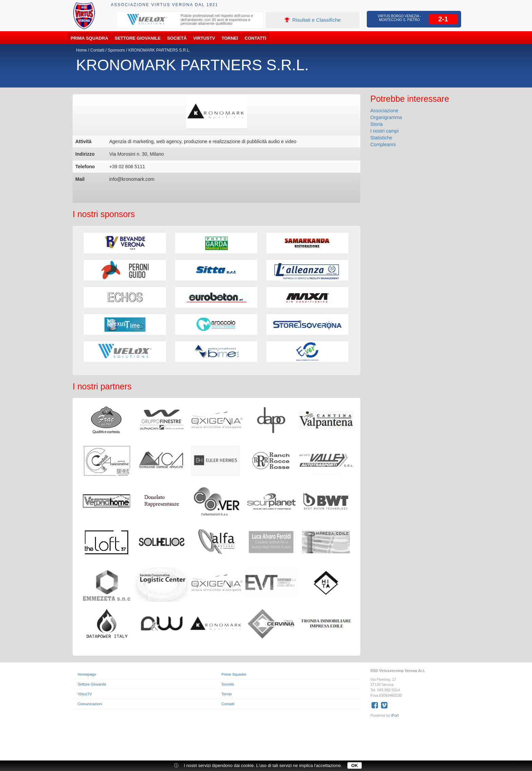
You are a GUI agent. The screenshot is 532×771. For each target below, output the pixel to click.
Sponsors (116, 50)
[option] (190, 21)
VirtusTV (204, 38)
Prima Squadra (89, 38)
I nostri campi (385, 131)
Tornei (230, 38)
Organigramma (386, 117)
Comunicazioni (90, 704)
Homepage (87, 674)
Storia (377, 124)
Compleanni (383, 144)
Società (177, 38)
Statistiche (382, 138)
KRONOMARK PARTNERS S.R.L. (159, 50)
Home (81, 50)
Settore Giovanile (138, 38)
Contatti (255, 38)
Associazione (385, 111)
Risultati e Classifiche (313, 20)
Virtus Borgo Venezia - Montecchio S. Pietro (399, 18)
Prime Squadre (234, 674)
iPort (395, 715)
